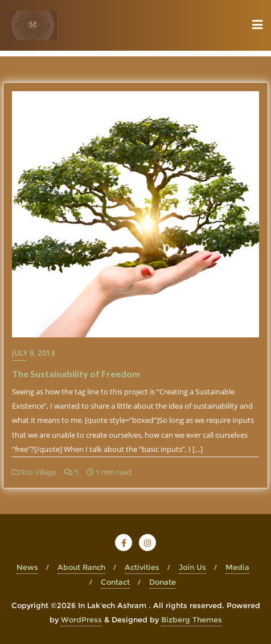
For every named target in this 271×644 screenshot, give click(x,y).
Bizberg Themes (192, 619)
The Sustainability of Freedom (76, 374)
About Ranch (81, 567)
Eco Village (34, 472)
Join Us (192, 567)
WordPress (81, 619)
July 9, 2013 (33, 353)
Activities (142, 567)
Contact (115, 582)
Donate (163, 582)
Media (237, 567)
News (27, 567)
